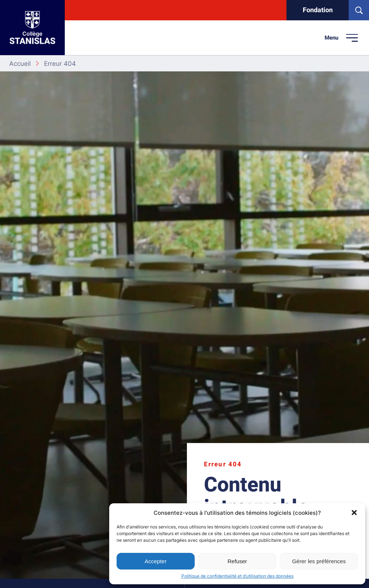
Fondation (318, 10)
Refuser (237, 561)
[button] (354, 513)
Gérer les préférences (319, 561)
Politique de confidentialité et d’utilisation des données (237, 576)
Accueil (20, 63)
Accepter (156, 561)
